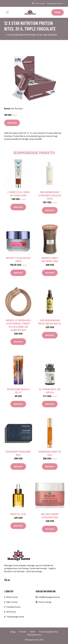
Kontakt (23, 632)
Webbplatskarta (34, 635)
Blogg (13, 632)
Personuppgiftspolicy (49, 632)
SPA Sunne (11, 612)
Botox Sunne (12, 597)
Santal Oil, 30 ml (18, 514)
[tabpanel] (34, 72)
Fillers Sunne (12, 602)
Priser (58, 12)
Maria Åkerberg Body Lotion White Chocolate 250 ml (50, 195)
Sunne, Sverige (40, 3)
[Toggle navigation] (7, 12)
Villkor (33, 632)
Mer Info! (12, 123)
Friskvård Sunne (13, 607)
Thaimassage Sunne (15, 617)
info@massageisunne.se (55, 3)
